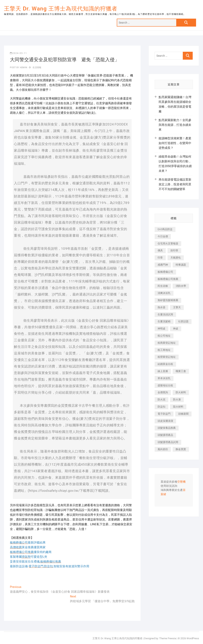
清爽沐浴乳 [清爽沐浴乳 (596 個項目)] (164, 293)
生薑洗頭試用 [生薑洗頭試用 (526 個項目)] (165, 314)
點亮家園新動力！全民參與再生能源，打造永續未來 (175, 125)
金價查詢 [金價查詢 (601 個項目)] (163, 392)
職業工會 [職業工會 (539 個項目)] (181, 371)
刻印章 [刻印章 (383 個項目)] (174, 250)
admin (23, 67)
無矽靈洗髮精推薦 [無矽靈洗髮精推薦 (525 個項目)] (168, 300)
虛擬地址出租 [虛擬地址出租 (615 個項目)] (165, 385)
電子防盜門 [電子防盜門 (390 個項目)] (164, 414)
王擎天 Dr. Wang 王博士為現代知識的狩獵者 (61, 9)
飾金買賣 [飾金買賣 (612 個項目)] (181, 449)
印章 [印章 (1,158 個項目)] (160, 258)
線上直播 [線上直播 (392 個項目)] (163, 371)
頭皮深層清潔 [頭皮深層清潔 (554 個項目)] (165, 421)
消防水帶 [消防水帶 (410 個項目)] (181, 286)
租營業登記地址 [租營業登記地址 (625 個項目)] (167, 357)
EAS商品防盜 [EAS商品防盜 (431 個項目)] (165, 229)
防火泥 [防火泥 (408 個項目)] (161, 400)
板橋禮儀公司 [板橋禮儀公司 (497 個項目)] (165, 272)
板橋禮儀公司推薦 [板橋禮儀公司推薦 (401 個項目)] (168, 279)
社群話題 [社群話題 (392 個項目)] (183, 321)
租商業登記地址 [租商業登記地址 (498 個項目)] (167, 343)
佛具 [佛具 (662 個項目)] (160, 250)
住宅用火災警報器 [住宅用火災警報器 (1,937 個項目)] (168, 244)
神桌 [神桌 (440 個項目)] (176, 329)
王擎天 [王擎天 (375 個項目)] (177, 307)
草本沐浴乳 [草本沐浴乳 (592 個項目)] (164, 378)
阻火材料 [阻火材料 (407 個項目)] (178, 407)
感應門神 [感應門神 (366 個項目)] (163, 265)
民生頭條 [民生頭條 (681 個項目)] (163, 286)
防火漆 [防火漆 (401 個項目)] (177, 400)
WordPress (193, 638)
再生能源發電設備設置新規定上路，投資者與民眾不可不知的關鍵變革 (175, 184)
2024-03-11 (18, 53)
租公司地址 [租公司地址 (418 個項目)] (164, 336)
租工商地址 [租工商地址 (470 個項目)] (164, 350)
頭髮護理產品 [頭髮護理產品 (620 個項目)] (165, 435)
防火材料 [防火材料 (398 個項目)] (181, 392)
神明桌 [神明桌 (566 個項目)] (161, 329)
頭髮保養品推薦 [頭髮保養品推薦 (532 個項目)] (167, 428)
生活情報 (37, 67)
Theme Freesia (168, 638)
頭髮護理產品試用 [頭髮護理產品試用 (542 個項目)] (168, 442)
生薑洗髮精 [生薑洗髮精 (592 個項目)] (164, 321)
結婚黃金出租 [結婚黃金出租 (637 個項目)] (165, 364)
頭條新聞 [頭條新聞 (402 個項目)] (183, 414)
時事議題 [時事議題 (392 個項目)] (181, 265)
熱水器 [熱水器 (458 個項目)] (161, 307)
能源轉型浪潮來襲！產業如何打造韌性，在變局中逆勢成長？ (175, 143)
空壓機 (181, 482)
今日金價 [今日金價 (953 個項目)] (163, 236)
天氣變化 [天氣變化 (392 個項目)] (176, 258)
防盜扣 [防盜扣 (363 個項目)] (161, 407)
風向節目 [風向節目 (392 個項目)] (163, 449)
